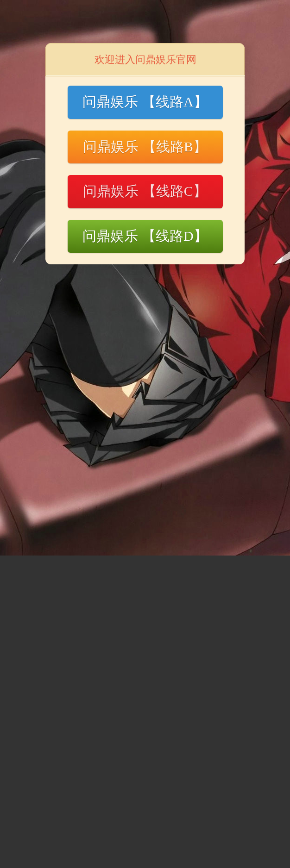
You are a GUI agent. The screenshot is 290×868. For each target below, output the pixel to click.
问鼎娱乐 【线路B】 (145, 147)
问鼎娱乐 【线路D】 (145, 236)
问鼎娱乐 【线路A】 (145, 102)
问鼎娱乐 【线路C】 (145, 191)
